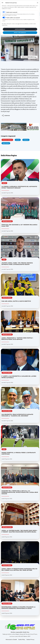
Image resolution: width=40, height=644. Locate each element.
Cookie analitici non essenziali (13, 18)
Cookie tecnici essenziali (12, 12)
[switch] (4, 18)
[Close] (38, 3)
